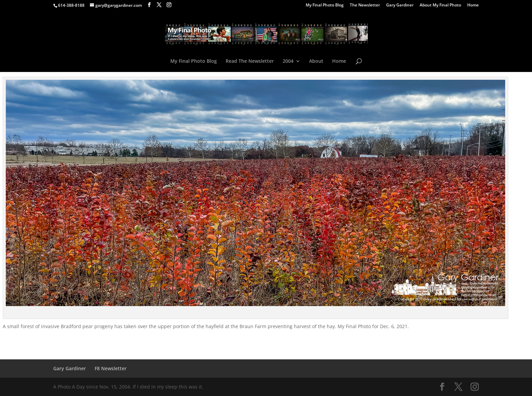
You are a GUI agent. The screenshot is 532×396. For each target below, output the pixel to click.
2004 (288, 61)
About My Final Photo (440, 5)
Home (473, 5)
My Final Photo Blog (325, 5)
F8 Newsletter (111, 368)
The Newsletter (365, 5)
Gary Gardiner (400, 5)
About (316, 61)
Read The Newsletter (250, 61)
